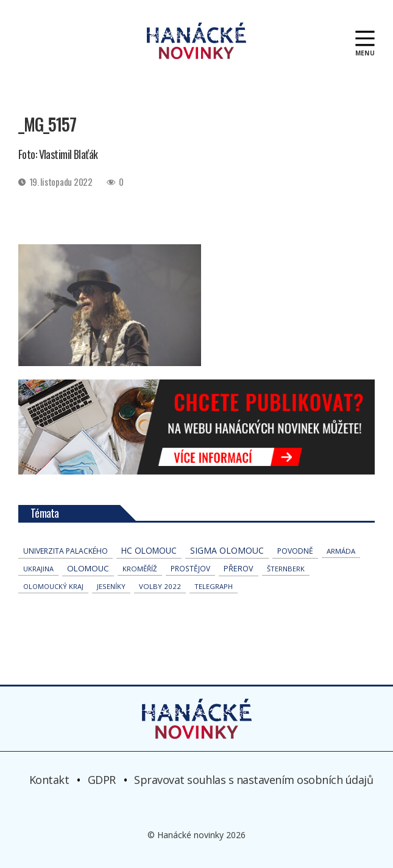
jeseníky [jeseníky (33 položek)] (111, 586)
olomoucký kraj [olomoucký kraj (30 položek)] (53, 586)
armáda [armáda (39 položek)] (341, 551)
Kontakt (49, 780)
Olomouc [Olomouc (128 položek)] (88, 568)
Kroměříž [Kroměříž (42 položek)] (140, 569)
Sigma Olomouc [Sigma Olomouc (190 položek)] (227, 550)
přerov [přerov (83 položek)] (239, 569)
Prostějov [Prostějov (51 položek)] (190, 568)
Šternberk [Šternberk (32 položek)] (286, 569)
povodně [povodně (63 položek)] (295, 551)
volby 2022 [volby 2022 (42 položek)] (160, 586)
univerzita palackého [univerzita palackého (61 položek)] (65, 551)
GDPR (102, 780)
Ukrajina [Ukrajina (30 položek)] (38, 569)
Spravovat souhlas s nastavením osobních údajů (253, 780)
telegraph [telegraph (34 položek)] (214, 586)
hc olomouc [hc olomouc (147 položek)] (149, 550)
